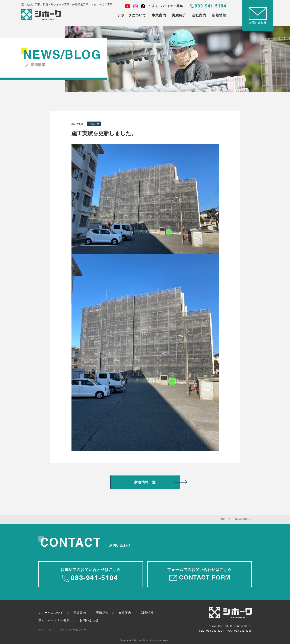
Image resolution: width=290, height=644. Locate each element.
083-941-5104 (211, 6)
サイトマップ (47, 630)
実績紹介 (179, 15)
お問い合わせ (89, 620)
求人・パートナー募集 (167, 6)
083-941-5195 (243, 631)
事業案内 (159, 15)
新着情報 (219, 15)
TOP (222, 519)
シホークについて (132, 15)
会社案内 (199, 15)
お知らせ (94, 124)
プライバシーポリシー (73, 630)
